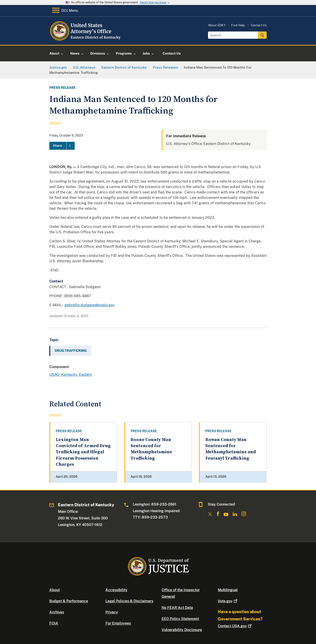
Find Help (238, 25)
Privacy (112, 612)
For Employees (118, 623)
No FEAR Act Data (177, 608)
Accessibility (116, 590)
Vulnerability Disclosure (182, 630)
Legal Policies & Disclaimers (129, 601)
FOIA (54, 623)
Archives (57, 612)
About (55, 590)
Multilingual (228, 590)
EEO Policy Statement (180, 619)
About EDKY (217, 25)
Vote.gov (228, 601)
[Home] (86, 40)
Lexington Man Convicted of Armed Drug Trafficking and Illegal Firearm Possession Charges (83, 452)
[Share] (62, 146)
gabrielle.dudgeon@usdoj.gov (90, 305)
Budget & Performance (69, 601)
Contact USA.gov (235, 626)
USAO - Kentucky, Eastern (71, 375)
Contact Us (259, 25)
